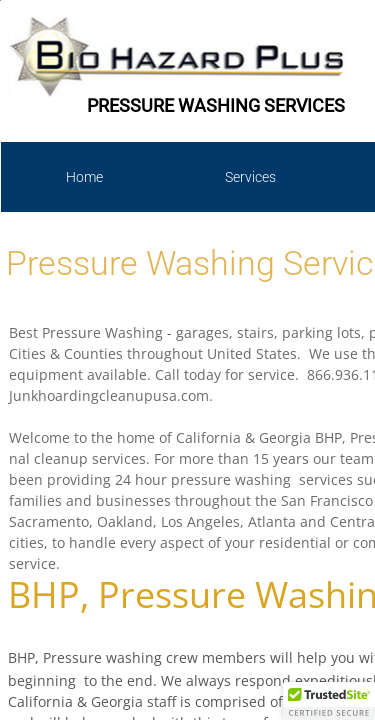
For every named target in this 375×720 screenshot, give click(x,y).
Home (84, 177)
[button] (329, 701)
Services (250, 177)
